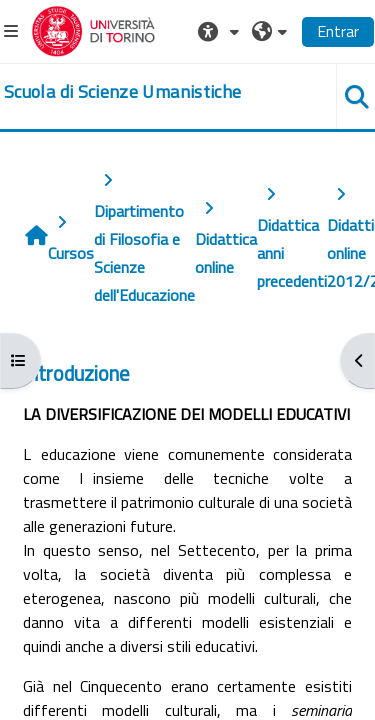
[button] (221, 31)
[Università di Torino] (93, 29)
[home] (122, 92)
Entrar (338, 31)
